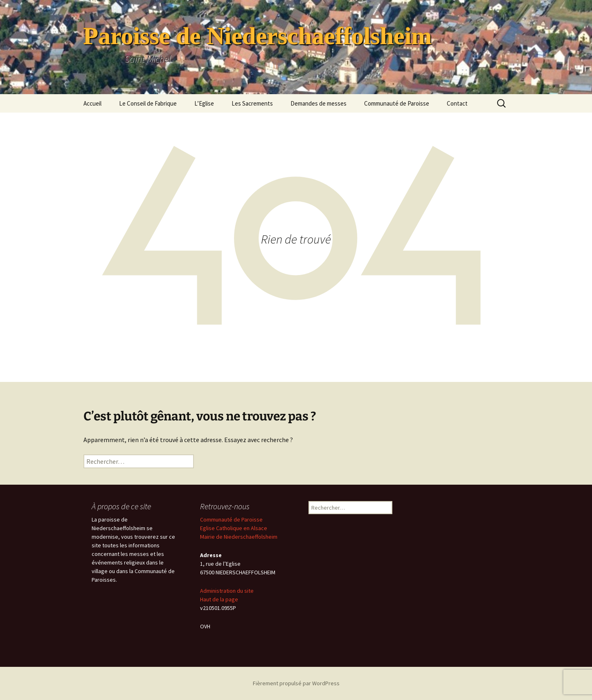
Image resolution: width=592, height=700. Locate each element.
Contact (457, 103)
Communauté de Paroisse (397, 103)
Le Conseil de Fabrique (148, 103)
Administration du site (227, 591)
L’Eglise (204, 103)
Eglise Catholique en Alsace (234, 528)
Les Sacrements (252, 103)
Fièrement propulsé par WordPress (296, 683)
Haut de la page (219, 599)
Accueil (92, 103)
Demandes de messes (319, 103)
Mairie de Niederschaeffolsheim (239, 537)
